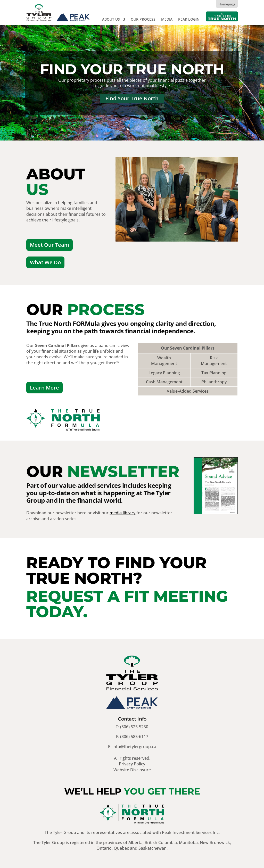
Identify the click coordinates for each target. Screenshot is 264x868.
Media (167, 19)
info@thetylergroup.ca (134, 747)
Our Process (143, 19)
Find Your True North (132, 69)
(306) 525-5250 (134, 727)
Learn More (44, 388)
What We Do (45, 263)
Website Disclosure (132, 770)
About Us (111, 19)
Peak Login (189, 19)
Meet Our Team (49, 245)
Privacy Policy (132, 764)
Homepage (227, 4)
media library (122, 513)
